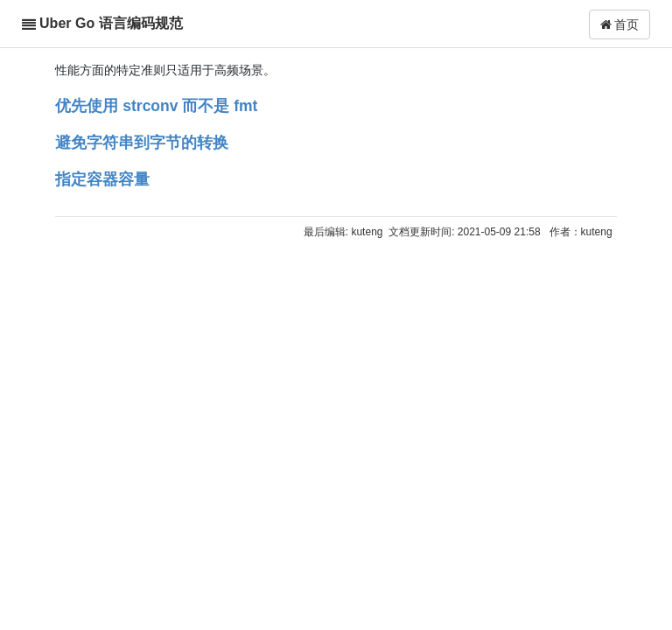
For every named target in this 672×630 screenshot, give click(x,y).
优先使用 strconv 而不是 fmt (156, 106)
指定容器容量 (102, 179)
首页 (620, 24)
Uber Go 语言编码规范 (111, 23)
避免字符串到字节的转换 (142, 143)
